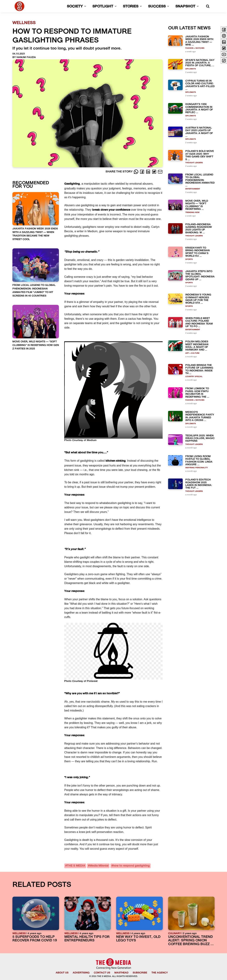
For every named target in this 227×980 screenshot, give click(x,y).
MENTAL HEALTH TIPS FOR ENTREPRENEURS (87, 939)
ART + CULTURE (192, 353)
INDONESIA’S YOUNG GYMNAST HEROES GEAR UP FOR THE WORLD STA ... (198, 299)
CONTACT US (102, 973)
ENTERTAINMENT (193, 189)
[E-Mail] (160, 172)
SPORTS (189, 259)
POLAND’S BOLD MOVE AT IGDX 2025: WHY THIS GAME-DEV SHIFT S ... (200, 155)
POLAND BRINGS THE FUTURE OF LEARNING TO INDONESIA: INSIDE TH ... (199, 369)
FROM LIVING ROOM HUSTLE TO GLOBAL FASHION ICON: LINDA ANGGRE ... (199, 461)
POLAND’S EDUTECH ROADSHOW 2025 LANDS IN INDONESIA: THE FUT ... (199, 484)
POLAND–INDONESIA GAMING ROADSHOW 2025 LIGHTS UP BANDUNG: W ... (199, 229)
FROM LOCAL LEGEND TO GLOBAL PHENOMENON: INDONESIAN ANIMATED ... (200, 180)
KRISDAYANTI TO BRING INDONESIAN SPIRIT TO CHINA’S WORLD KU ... (197, 252)
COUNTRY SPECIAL (194, 377)
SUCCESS (159, 7)
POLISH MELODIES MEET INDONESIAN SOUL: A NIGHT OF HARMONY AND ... (197, 346)
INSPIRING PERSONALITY (197, 468)
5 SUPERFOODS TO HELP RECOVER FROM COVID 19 (35, 939)
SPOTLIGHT (105, 7)
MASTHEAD (121, 973)
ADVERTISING (81, 973)
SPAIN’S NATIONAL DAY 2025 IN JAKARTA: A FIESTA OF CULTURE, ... (200, 63)
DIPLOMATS (191, 69)
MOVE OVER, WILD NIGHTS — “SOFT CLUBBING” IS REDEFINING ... (197, 205)
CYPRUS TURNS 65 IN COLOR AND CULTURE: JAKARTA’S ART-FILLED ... (200, 85)
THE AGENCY (160, 973)
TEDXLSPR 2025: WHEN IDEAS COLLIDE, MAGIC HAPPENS (200, 438)
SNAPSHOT (188, 7)
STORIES (133, 7)
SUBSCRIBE (140, 973)
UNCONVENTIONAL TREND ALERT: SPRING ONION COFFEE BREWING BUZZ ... (191, 941)
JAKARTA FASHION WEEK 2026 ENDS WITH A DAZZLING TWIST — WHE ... (199, 41)
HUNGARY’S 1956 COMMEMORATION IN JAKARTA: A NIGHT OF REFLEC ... (199, 108)
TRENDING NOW (192, 213)
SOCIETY (77, 7)
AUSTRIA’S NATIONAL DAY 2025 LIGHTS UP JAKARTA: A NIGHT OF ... (199, 132)
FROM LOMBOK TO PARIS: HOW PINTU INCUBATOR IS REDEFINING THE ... (197, 393)
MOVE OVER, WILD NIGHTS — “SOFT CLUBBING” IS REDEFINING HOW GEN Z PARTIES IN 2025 (36, 345)
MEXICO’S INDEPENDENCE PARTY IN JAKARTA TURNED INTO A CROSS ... (200, 416)
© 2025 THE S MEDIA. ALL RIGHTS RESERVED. (114, 976)
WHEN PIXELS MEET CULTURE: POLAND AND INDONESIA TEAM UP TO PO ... (199, 322)
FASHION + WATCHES (195, 48)
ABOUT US (62, 973)
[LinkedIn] (148, 172)
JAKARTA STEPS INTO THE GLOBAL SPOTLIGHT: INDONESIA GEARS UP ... (200, 276)
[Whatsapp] (136, 172)
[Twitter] (154, 172)
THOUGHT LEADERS (194, 163)
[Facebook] (142, 172)
